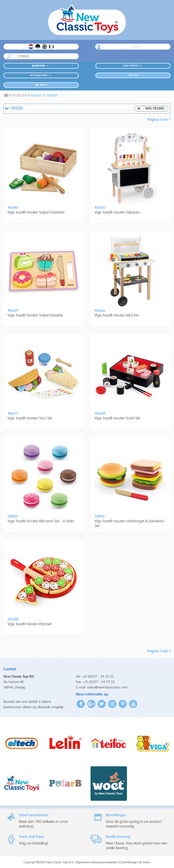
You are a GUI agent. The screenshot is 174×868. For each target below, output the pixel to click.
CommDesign (128, 862)
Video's (41, 85)
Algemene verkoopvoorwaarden (97, 862)
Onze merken (133, 66)
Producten (41, 66)
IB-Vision (145, 862)
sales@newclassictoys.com (107, 687)
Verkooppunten (41, 75)
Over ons (133, 75)
